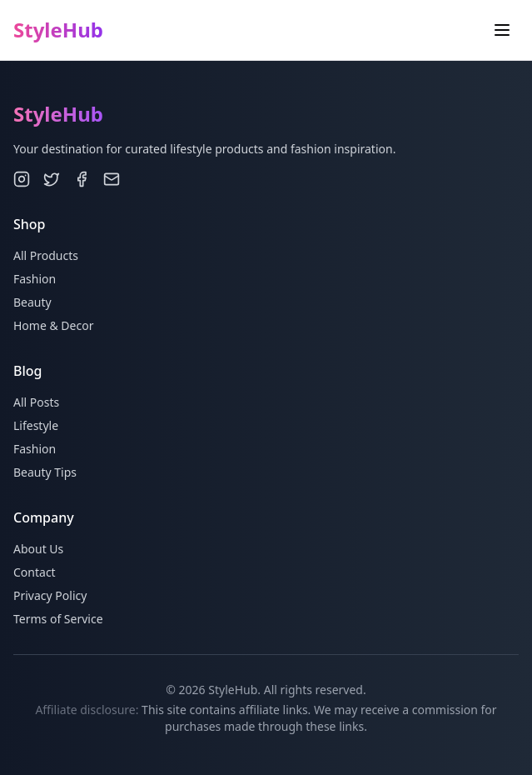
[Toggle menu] (502, 30)
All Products (46, 255)
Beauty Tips (45, 472)
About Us (38, 549)
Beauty (32, 302)
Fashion (35, 279)
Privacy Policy (50, 595)
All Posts (36, 402)
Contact (35, 572)
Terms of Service (58, 619)
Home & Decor (53, 325)
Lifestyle (36, 425)
